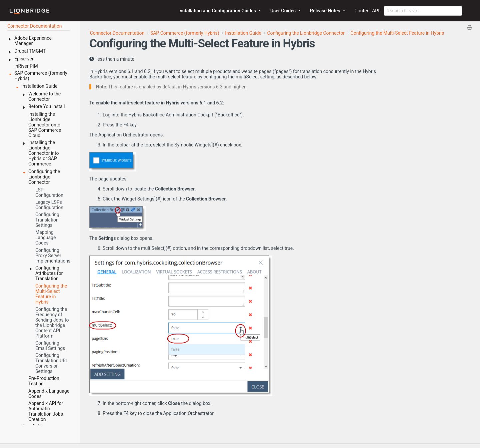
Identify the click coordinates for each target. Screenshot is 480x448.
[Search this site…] (423, 11)
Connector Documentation (117, 33)
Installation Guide (243, 33)
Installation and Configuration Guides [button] (218, 11)
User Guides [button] (284, 11)
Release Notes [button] (326, 11)
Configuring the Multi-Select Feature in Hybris (397, 33)
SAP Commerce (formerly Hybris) (185, 33)
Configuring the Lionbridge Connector (306, 33)
